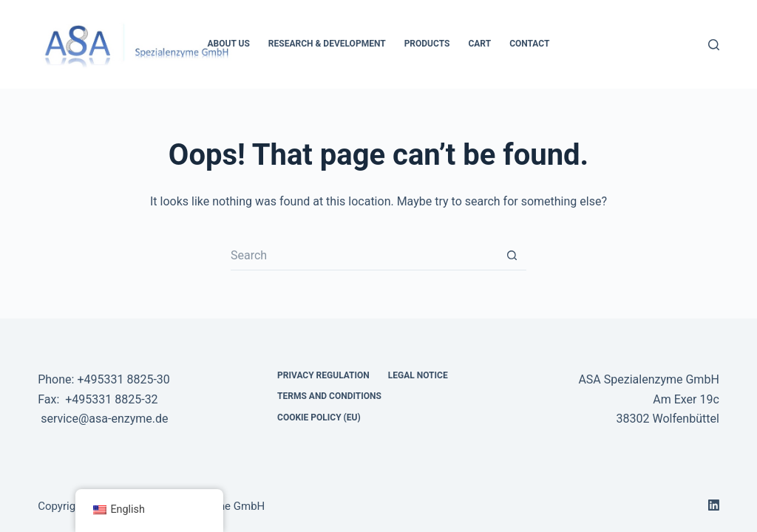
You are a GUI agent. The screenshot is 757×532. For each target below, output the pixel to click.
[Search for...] (364, 256)
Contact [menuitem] (529, 44)
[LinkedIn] (714, 505)
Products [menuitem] (427, 44)
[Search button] (512, 256)
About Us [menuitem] (229, 44)
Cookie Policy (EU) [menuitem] (319, 417)
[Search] (714, 45)
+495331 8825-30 (123, 379)
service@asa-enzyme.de (104, 419)
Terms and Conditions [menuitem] (329, 396)
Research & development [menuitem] (327, 44)
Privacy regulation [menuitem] (323, 375)
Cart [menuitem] (479, 44)
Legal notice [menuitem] (418, 375)
